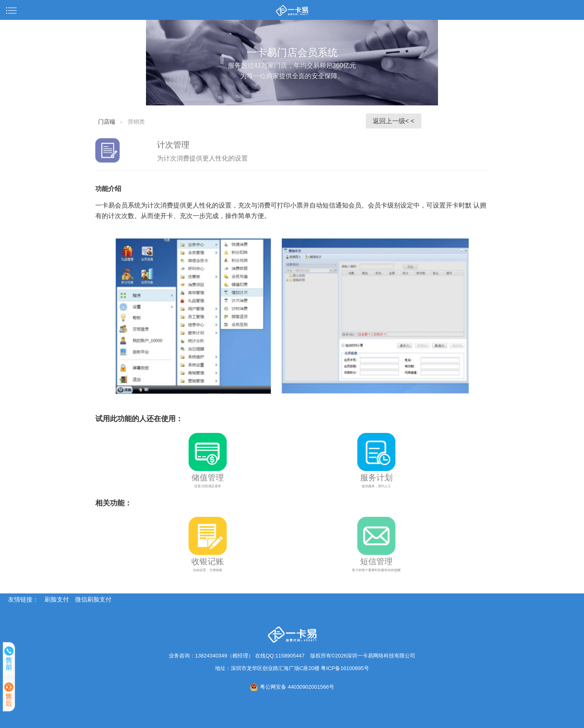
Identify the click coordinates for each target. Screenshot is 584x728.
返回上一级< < (394, 121)
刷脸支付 (57, 599)
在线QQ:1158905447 (280, 656)
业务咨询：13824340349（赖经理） (212, 656)
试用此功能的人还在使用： (139, 419)
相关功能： (114, 503)
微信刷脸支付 (93, 599)
